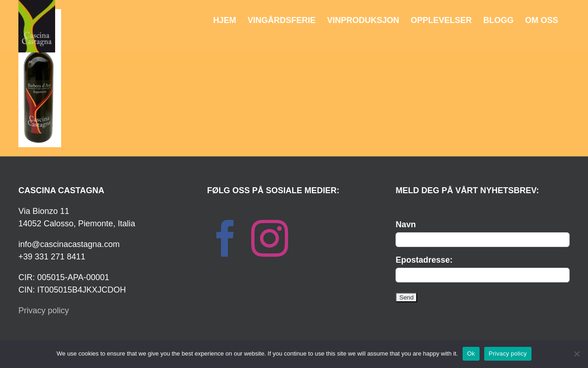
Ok (471, 354)
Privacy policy (44, 310)
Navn (406, 224)
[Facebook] (226, 238)
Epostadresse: (424, 260)
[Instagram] (270, 238)
